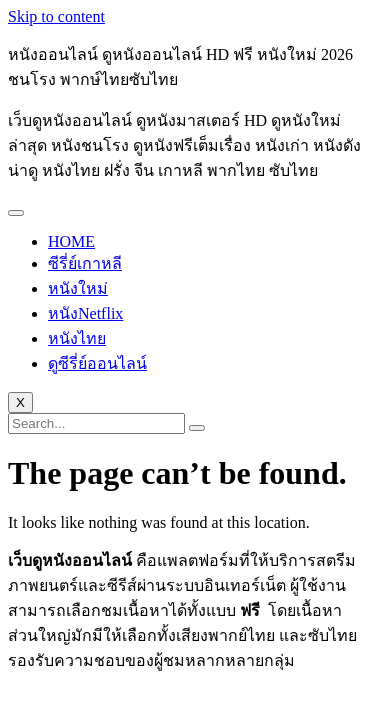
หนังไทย (77, 338)
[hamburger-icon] (16, 213)
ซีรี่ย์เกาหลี (85, 263)
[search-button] (197, 428)
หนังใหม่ (78, 288)
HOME (71, 241)
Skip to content (56, 16)
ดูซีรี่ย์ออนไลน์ (97, 363)
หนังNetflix (85, 313)
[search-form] (96, 423)
